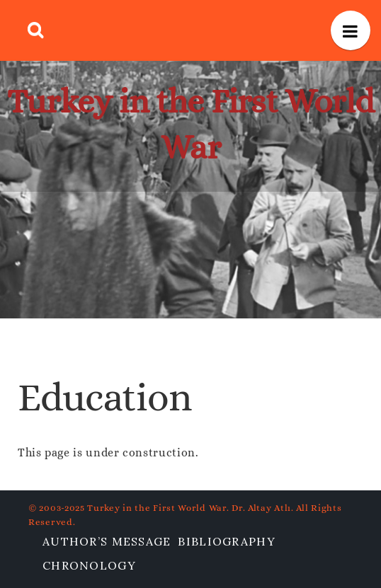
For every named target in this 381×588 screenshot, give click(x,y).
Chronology (89, 565)
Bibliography (226, 541)
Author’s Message (107, 541)
